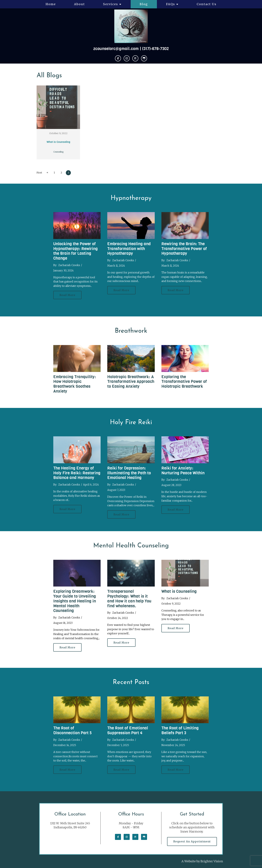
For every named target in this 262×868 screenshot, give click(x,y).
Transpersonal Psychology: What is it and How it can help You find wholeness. (129, 599)
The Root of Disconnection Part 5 (73, 730)
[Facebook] (118, 58)
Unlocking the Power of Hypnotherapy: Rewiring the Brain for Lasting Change (76, 251)
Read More (67, 295)
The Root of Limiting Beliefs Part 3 (180, 730)
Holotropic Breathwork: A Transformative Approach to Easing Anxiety (131, 382)
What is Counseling (58, 142)
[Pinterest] (135, 58)
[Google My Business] (144, 58)
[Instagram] (127, 58)
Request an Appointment (192, 841)
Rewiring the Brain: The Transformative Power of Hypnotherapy (184, 249)
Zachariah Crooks (69, 265)
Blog (144, 4)
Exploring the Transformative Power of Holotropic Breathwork (184, 382)
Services (111, 4)
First (39, 173)
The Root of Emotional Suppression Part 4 (128, 730)
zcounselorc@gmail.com (116, 49)
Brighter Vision (212, 861)
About (79, 4)
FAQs (171, 4)
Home (51, 4)
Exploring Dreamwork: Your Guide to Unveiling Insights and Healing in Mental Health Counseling (75, 601)
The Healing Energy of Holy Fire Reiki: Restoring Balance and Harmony (77, 473)
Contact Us (207, 4)
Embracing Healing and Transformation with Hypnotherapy (129, 249)
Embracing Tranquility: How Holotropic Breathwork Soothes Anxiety (75, 384)
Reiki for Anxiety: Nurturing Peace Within (183, 471)
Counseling (58, 152)
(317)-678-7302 (155, 49)
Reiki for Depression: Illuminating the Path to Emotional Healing (129, 473)
